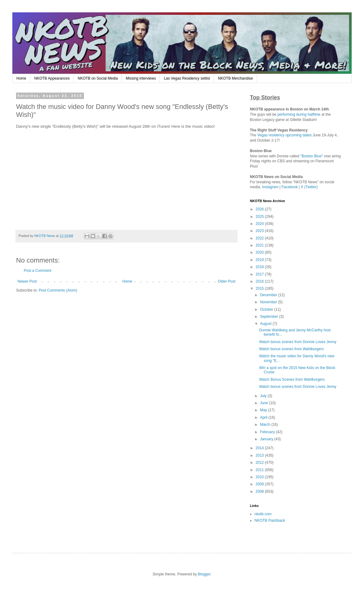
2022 (260, 238)
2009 (260, 484)
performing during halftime (299, 114)
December (269, 295)
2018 (260, 267)
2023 (260, 231)
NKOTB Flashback (270, 521)
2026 (260, 209)
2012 (260, 462)
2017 (260, 274)
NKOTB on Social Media (98, 78)
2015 (260, 288)
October (267, 309)
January (267, 439)
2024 (260, 224)
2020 (260, 252)
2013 (260, 455)
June (265, 403)
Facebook (290, 187)
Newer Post (27, 281)
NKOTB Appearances (52, 78)
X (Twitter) (309, 187)
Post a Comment (37, 271)
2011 (260, 470)
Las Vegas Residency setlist (187, 78)
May (264, 410)
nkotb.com (263, 514)
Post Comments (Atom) (58, 290)
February (268, 432)
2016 (260, 281)
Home (21, 78)
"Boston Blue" (311, 156)
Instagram (270, 187)
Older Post (227, 281)
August (266, 324)
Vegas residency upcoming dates (284, 135)
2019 (260, 260)
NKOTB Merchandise (236, 78)
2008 (260, 492)
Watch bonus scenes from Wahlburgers (291, 349)
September (270, 317)
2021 (260, 245)
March (266, 425)
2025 (260, 217)
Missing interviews (141, 78)
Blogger (204, 574)
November (269, 302)
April (264, 417)
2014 (260, 448)
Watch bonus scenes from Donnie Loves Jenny (298, 342)
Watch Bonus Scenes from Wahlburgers (292, 380)
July (264, 396)
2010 (260, 477)
